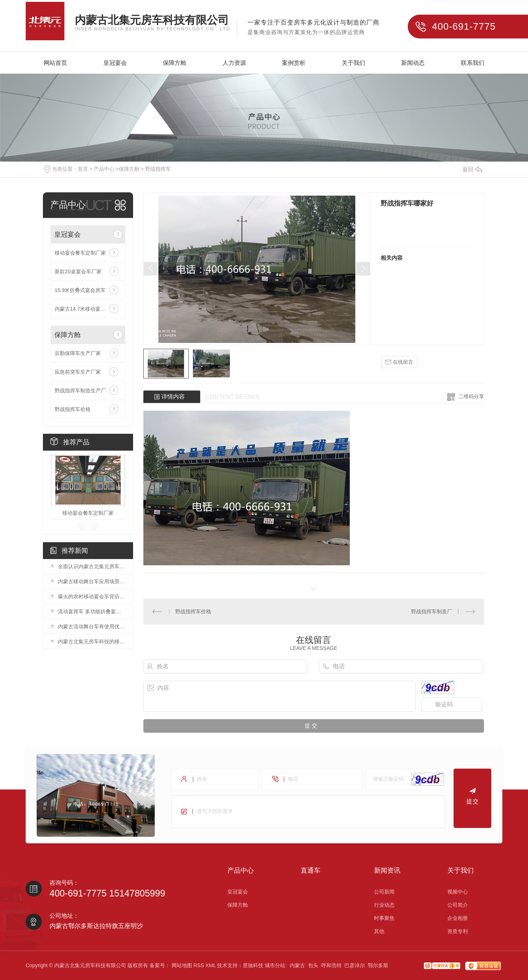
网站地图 (182, 965)
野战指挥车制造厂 (432, 611)
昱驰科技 (253, 965)
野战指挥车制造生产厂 (80, 391)
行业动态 (384, 905)
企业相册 (458, 918)
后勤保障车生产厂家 (78, 353)
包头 (313, 965)
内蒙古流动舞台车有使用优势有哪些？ (92, 626)
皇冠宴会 (115, 63)
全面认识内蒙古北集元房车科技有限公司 (92, 566)
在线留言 (399, 362)
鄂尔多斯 (378, 965)
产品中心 (104, 169)
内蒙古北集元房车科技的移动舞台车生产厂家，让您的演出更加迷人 (92, 641)
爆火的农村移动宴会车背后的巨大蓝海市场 (92, 596)
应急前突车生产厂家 (78, 372)
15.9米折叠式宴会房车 (80, 290)
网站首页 (55, 63)
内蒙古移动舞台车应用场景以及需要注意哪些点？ (92, 581)
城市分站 (275, 965)
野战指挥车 (158, 169)
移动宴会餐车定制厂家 (80, 253)
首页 (83, 169)
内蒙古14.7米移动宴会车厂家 (88, 309)
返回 (472, 169)
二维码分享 (471, 396)
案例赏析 (294, 63)
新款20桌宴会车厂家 (78, 271)
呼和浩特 (331, 965)
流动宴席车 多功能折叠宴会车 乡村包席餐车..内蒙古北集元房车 (92, 611)
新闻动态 (413, 63)
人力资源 (234, 63)
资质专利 (458, 931)
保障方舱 (175, 63)
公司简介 (458, 905)
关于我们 (353, 63)
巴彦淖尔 (355, 965)
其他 (379, 931)
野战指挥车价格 (73, 409)
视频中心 (458, 892)
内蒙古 (297, 965)
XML (210, 965)
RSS (199, 965)
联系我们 (473, 63)
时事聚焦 (384, 918)
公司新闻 (384, 892)
